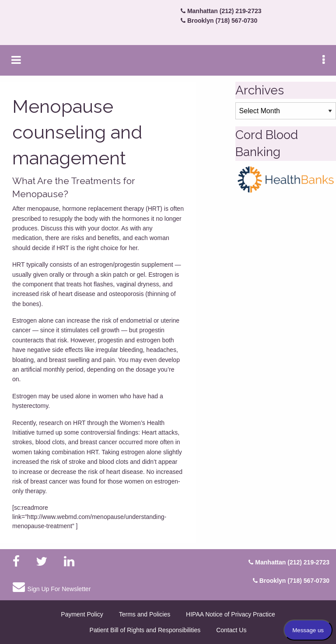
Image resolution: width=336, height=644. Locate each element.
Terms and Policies (145, 614)
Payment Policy (82, 614)
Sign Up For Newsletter (52, 587)
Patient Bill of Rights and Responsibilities (145, 630)
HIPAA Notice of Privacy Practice (231, 614)
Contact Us (231, 630)
